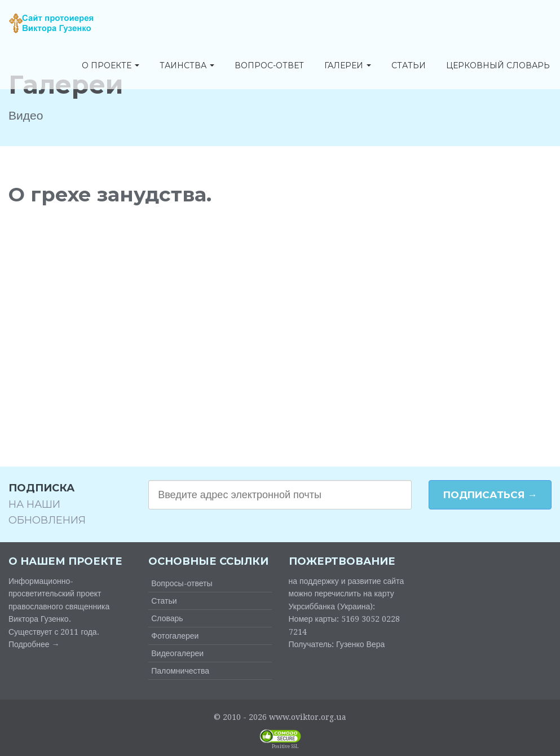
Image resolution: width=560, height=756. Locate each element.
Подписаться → (490, 495)
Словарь (167, 618)
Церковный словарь (498, 66)
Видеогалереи (177, 653)
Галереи (348, 66)
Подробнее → (34, 644)
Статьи (409, 66)
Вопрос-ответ (269, 66)
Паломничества (180, 671)
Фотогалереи (175, 636)
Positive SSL (285, 747)
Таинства (187, 66)
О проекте (111, 66)
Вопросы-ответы (182, 583)
